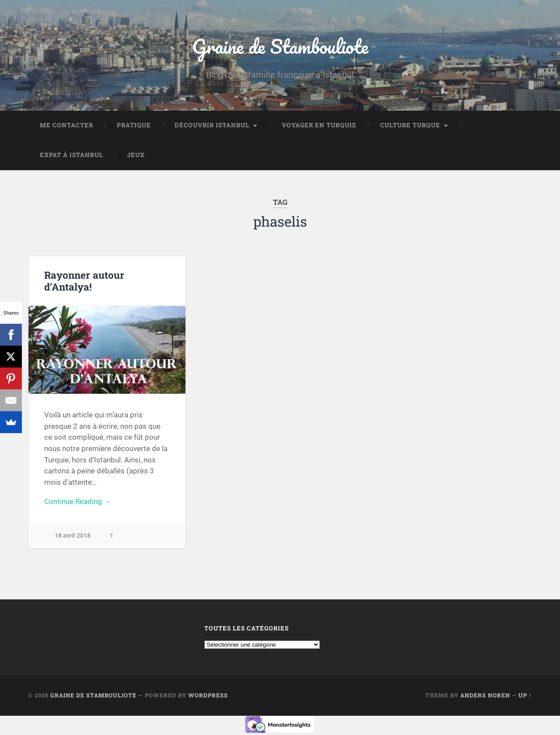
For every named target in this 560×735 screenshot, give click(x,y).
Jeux (136, 155)
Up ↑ (525, 695)
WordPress (208, 695)
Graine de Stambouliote (280, 46)
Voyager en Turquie (319, 125)
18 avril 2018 (73, 536)
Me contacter (66, 125)
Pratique (134, 125)
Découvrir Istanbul (212, 125)
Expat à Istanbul (72, 155)
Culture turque (410, 125)
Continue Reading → (78, 501)
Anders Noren (485, 695)
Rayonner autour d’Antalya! (84, 281)
